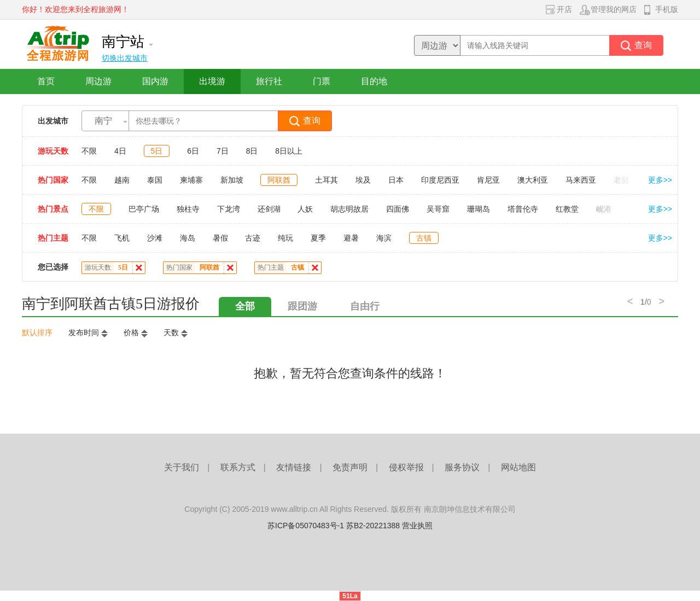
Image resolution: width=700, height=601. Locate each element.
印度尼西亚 (440, 180)
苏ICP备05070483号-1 (306, 526)
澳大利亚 (533, 180)
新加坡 (232, 180)
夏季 (318, 238)
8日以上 (289, 151)
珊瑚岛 (479, 209)
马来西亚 (581, 180)
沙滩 (155, 238)
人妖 (305, 209)
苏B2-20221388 (373, 526)
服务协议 (462, 467)
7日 (223, 151)
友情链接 (294, 467)
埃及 (363, 180)
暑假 (220, 238)
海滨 (384, 238)
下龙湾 (229, 209)
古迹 (253, 238)
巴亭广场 (144, 209)
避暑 (351, 238)
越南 (122, 180)
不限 (89, 151)
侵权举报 (406, 467)
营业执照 (417, 526)
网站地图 (518, 467)
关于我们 (182, 467)
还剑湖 (269, 209)
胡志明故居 (349, 209)
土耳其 (326, 180)
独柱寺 (188, 209)
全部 (245, 306)
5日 (157, 151)
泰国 (155, 180)
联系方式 (238, 467)
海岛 (188, 238)
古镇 (424, 238)
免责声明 (350, 467)
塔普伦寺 (523, 209)
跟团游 (302, 306)
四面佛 (398, 209)
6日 (193, 151)
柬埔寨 (191, 180)
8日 (252, 151)
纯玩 (285, 238)
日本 (396, 180)
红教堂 (567, 209)
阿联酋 (279, 180)
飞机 (122, 238)
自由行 (365, 306)
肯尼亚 (488, 180)
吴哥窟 (438, 209)
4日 (120, 151)
